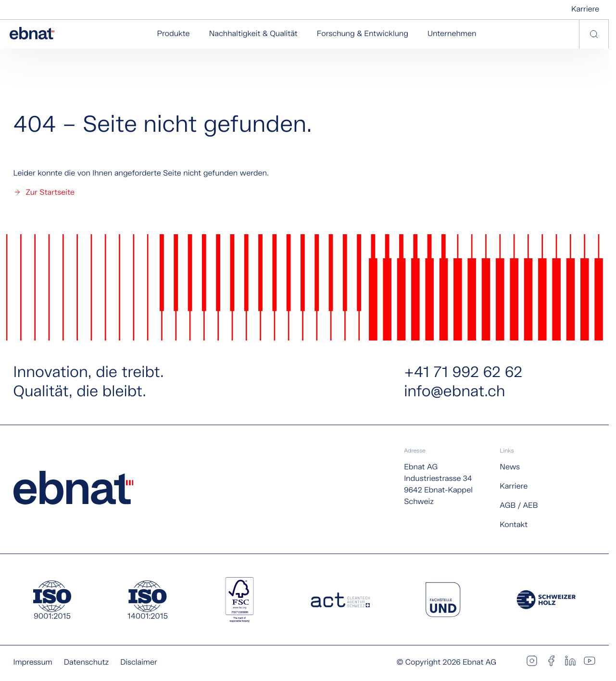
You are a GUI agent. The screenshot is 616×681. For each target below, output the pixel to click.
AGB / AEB (519, 506)
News (510, 467)
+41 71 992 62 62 (463, 373)
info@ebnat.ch (454, 392)
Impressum (33, 662)
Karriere (585, 9)
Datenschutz (86, 662)
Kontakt (514, 525)
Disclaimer (139, 662)
